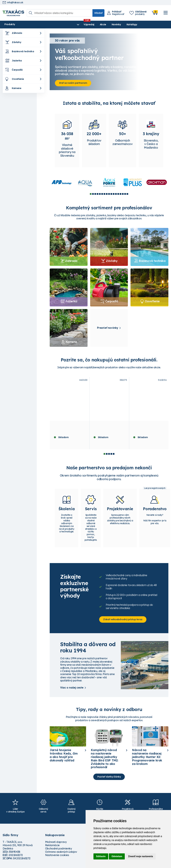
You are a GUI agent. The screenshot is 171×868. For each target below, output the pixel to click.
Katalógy (95, 24)
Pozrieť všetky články (109, 779)
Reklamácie (52, 847)
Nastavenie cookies (57, 857)
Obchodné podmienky (59, 850)
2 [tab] (93, 195)
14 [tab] (121, 195)
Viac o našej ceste (72, 689)
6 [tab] (102, 195)
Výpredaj (52, 24)
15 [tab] (123, 195)
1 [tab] (91, 195)
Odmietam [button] (117, 856)
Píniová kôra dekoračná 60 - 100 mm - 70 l (69, 427)
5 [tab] (100, 195)
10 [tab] (111, 195)
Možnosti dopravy (56, 844)
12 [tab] (116, 195)
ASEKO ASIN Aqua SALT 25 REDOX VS (147, 427)
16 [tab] (125, 195)
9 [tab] (109, 195)
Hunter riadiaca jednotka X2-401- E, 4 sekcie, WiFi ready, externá (109, 429)
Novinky (80, 24)
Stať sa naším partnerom (74, 83)
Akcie (66, 24)
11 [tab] (114, 195)
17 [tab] (127, 195)
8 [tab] (107, 195)
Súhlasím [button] (101, 856)
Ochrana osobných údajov (61, 854)
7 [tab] (104, 195)
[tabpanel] (62, 183)
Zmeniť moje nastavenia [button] (140, 856)
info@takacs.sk (13, 3)
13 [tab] (118, 195)
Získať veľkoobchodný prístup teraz (123, 621)
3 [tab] (95, 195)
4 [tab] (98, 195)
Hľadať (98, 13)
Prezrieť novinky (108, 328)
